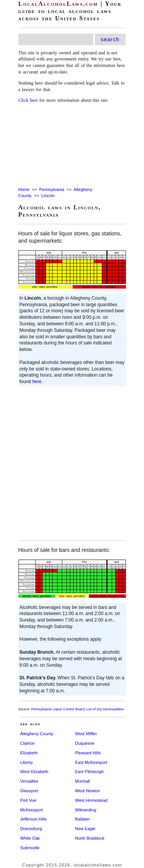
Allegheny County (37, 734)
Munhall (83, 781)
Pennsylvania (52, 189)
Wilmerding (86, 810)
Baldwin (83, 819)
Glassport (29, 791)
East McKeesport (91, 762)
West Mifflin (86, 734)
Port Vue (28, 800)
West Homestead (91, 800)
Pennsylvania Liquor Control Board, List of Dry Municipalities (77, 709)
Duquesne (85, 743)
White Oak (30, 838)
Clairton (28, 743)
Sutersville (30, 848)
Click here (28, 100)
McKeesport (32, 810)
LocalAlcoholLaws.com (58, 4)
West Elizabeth (34, 772)
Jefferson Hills (34, 819)
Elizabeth (29, 753)
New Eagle (85, 829)
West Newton (88, 791)
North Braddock (90, 838)
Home (24, 189)
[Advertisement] (72, 146)
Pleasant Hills (88, 753)
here (37, 382)
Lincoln (48, 196)
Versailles (29, 781)
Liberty (27, 762)
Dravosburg (31, 829)
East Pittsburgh (90, 772)
